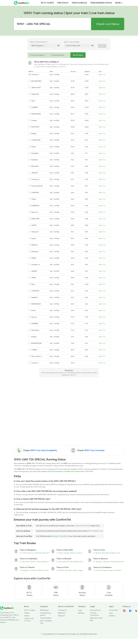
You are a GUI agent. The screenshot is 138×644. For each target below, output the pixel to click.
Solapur (75, 570)
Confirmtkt (113, 610)
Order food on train (83, 526)
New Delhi (46, 553)
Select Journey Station (39, 42)
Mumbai (73, 553)
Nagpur (81, 570)
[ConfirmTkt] (7, 608)
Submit (102, 46)
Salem (47, 570)
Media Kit (62, 613)
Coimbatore (34, 570)
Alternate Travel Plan (59, 536)
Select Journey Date (72, 42)
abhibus (81, 613)
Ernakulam (118, 570)
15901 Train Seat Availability (44, 450)
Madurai (41, 570)
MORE (119, 3)
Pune (119, 553)
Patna (61, 553)
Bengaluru (113, 553)
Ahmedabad (75, 562)
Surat (81, 562)
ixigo (80, 610)
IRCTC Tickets (47, 3)
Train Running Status (101, 3)
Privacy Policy (95, 610)
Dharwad (121, 562)
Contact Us (62, 610)
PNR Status (63, 3)
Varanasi (66, 553)
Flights (27, 613)
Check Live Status (108, 24)
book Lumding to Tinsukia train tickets (65, 471)
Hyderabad (38, 553)
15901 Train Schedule (94, 450)
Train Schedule (79, 3)
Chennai (25, 553)
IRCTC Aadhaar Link (95, 531)
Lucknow (79, 553)
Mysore (31, 553)
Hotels (27, 616)
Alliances (61, 616)
